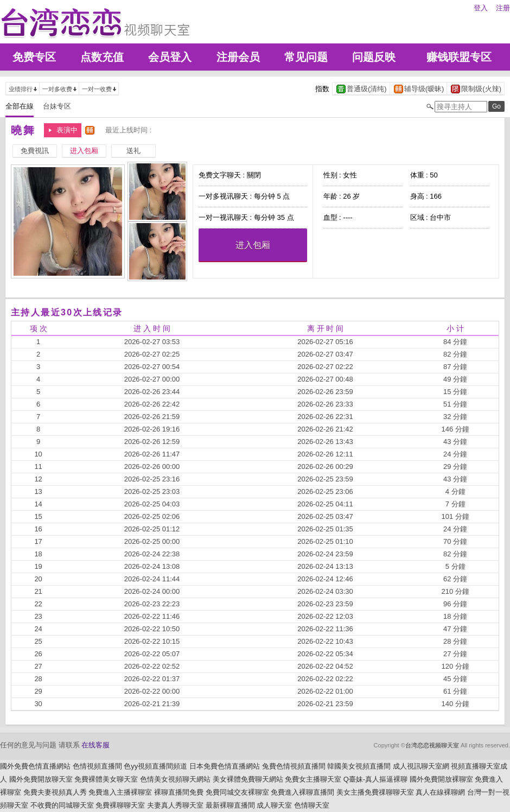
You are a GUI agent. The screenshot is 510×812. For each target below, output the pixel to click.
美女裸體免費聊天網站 (248, 779)
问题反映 (374, 57)
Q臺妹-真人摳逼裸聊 (375, 779)
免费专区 (34, 57)
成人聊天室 (274, 805)
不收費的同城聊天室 (62, 805)
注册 (503, 8)
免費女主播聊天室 (313, 779)
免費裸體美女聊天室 (106, 779)
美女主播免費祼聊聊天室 (375, 792)
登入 (481, 8)
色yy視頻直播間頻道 (155, 766)
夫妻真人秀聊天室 (175, 805)
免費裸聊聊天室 (120, 805)
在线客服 (95, 745)
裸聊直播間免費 (179, 792)
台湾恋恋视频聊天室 (432, 745)
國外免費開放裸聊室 (441, 779)
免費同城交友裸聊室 (237, 792)
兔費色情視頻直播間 (294, 766)
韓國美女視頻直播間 (359, 766)
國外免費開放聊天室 (41, 779)
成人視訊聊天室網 (421, 766)
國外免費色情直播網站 (35, 766)
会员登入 (170, 57)
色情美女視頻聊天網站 (175, 779)
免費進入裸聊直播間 (302, 792)
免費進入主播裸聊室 (120, 792)
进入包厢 (253, 245)
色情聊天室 (312, 805)
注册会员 (238, 57)
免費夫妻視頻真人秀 (55, 792)
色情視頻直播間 (97, 766)
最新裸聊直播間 (230, 805)
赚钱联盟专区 (459, 57)
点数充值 (102, 57)
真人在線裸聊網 (440, 792)
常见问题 (306, 57)
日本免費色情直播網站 (225, 766)
